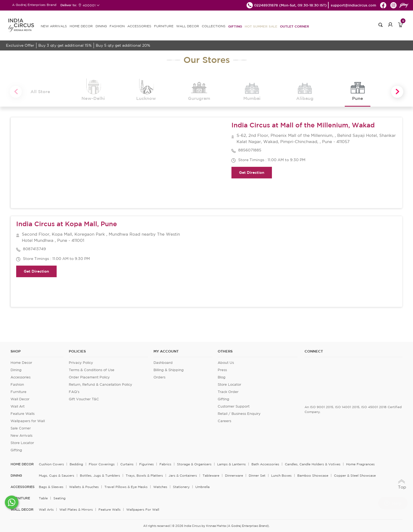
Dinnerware (234, 475)
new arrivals (54, 26)
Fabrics (165, 464)
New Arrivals (21, 436)
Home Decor (21, 363)
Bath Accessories (265, 464)
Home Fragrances (360, 464)
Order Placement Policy (89, 377)
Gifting (235, 26)
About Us (226, 363)
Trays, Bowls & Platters (144, 475)
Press (222, 370)
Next (397, 92)
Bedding (76, 464)
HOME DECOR (81, 26)
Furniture (18, 392)
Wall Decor (20, 399)
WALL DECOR (188, 26)
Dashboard (163, 363)
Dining (16, 370)
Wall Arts (46, 509)
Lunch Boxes (281, 475)
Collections (214, 26)
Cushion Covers (51, 464)
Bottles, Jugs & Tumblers (100, 475)
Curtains (127, 464)
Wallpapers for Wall (28, 421)
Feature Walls (23, 414)
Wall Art (18, 406)
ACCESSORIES (139, 26)
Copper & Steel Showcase (355, 475)
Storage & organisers (194, 464)
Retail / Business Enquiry (239, 414)
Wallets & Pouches (84, 487)
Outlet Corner (295, 26)
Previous (16, 92)
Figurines (146, 464)
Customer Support (234, 406)
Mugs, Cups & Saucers (57, 475)
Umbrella (202, 487)
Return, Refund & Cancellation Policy (100, 384)
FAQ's (74, 392)
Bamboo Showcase (313, 475)
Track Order (228, 392)
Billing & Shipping (169, 370)
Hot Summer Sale (261, 26)
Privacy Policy (81, 363)
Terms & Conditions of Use (92, 370)
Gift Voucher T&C (84, 399)
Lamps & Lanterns (231, 464)
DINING (101, 26)
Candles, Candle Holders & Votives (313, 464)
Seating (59, 498)
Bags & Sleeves (51, 487)
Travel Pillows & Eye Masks (126, 487)
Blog (222, 377)
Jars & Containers (183, 475)
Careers (224, 421)
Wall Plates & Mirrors (76, 509)
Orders (159, 377)
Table (43, 498)
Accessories (21, 377)
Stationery (181, 487)
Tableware (211, 475)
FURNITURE (164, 26)
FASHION (117, 26)
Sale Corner (21, 428)
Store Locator (22, 443)
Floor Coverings (102, 464)
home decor (22, 464)
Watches (160, 487)
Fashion (17, 384)
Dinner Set (257, 475)
